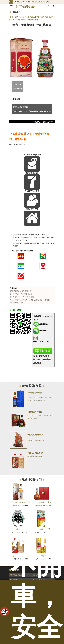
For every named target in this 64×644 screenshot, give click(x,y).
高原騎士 (35, 397)
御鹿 (51, 415)
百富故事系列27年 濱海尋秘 (20, 502)
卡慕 (44, 415)
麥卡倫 (29, 397)
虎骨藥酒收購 (39, 456)
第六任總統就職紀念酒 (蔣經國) (27, 20)
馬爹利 (29, 415)
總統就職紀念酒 (39, 440)
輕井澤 (43, 400)
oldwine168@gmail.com (42, 341)
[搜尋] (49, 6)
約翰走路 (41, 397)
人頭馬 (39, 415)
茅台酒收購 (31, 456)
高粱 (29, 440)
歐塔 (47, 415)
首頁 (11, 17)
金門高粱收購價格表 (35, 435)
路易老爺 (30, 418)
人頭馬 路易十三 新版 (44, 502)
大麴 (32, 440)
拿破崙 (36, 418)
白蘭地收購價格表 (35, 412)
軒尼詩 (34, 415)
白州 (35, 400)
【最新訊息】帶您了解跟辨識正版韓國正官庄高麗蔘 (35, 2)
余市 (39, 400)
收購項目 (18, 17)
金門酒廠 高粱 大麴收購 (31, 17)
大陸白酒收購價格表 (35, 453)
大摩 (46, 397)
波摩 (50, 397)
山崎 (31, 400)
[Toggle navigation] (11, 6)
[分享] (53, 6)
